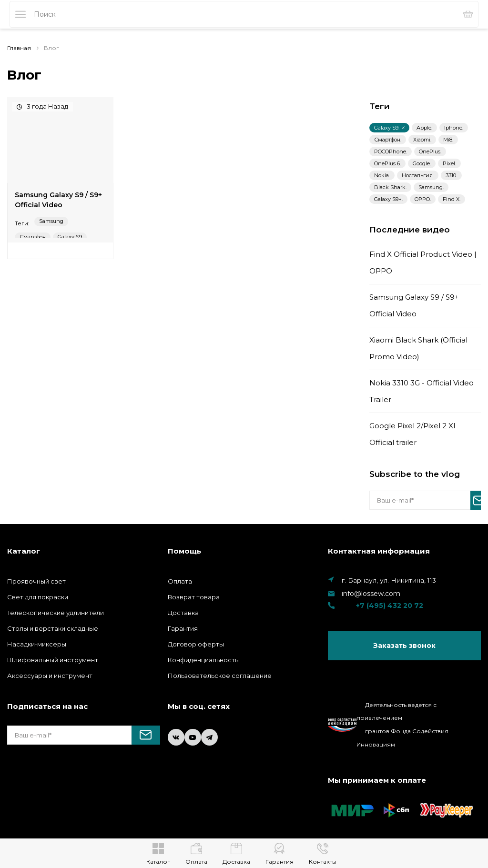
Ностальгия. (418, 175)
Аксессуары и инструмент (50, 676)
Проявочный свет (36, 581)
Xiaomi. (422, 140)
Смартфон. (388, 140)
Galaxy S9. (389, 128)
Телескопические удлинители (56, 613)
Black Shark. (390, 187)
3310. (451, 175)
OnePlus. (430, 151)
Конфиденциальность (203, 660)
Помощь (184, 551)
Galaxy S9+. (388, 199)
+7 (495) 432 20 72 (375, 606)
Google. (422, 163)
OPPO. (423, 199)
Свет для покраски (38, 597)
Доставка (183, 613)
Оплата (180, 581)
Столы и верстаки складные (53, 628)
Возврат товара (194, 597)
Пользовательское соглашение (220, 676)
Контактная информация (379, 551)
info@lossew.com (371, 594)
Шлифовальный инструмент (53, 660)
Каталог (24, 551)
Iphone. (454, 128)
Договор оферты (196, 644)
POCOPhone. (391, 151)
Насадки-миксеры (37, 644)
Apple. (424, 128)
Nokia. (382, 175)
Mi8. (448, 140)
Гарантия (183, 628)
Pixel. (449, 163)
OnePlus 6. (387, 163)
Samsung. (431, 187)
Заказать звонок (404, 646)
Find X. (452, 199)
